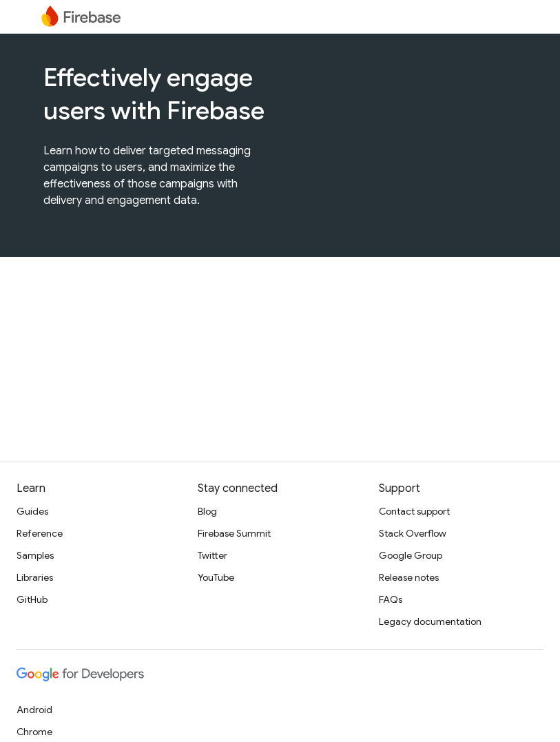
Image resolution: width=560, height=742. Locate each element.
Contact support (414, 511)
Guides (32, 511)
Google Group (411, 555)
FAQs (391, 599)
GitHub (32, 599)
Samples (35, 555)
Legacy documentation (430, 621)
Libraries (35, 577)
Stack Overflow (413, 533)
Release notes (409, 577)
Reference (40, 533)
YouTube (216, 577)
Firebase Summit (234, 533)
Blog (207, 511)
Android (34, 710)
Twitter (212, 555)
